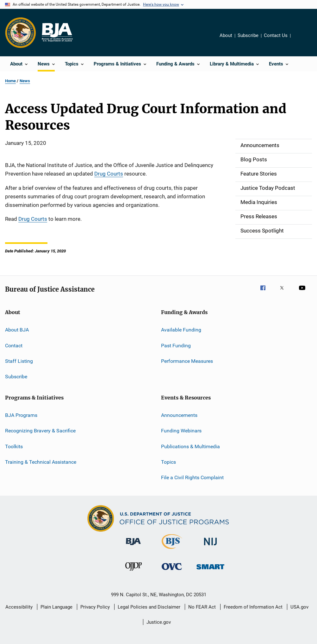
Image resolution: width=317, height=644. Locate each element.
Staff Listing (19, 361)
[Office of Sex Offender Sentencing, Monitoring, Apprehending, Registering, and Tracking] (210, 570)
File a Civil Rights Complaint (192, 477)
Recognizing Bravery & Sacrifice (40, 431)
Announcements (179, 415)
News (25, 81)
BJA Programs (21, 415)
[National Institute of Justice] (210, 546)
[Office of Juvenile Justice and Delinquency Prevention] (134, 572)
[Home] (57, 33)
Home (10, 81)
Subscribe (248, 35)
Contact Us (276, 35)
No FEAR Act (202, 607)
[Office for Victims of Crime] (172, 571)
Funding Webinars (181, 431)
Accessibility (19, 607)
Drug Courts (109, 174)
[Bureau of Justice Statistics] (172, 550)
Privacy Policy (95, 607)
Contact (14, 345)
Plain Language (56, 607)
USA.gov (299, 607)
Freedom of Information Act (253, 607)
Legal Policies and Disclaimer (149, 607)
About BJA (17, 330)
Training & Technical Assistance (41, 462)
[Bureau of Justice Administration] (133, 546)
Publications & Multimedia (190, 446)
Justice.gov (159, 622)
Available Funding (181, 330)
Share (301, 40)
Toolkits (14, 446)
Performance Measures (187, 361)
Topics (168, 462)
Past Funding (176, 345)
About (226, 35)
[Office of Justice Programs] (21, 33)
